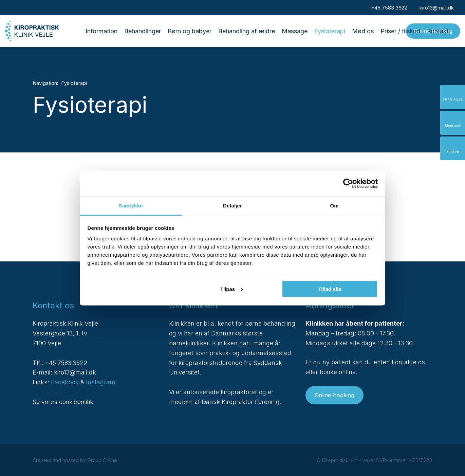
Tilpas (232, 289)
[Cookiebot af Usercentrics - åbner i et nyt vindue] (348, 183)
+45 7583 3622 (66, 363)
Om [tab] (334, 206)
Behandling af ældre (247, 31)
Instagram (101, 382)
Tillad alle (330, 289)
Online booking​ (334, 395)
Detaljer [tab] (232, 206)
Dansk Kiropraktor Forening (241, 402)
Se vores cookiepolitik (63, 402)
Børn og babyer (190, 31)
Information (101, 31)
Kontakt (438, 31)
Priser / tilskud (400, 31)
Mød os (363, 31)
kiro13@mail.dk (75, 372)
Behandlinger (143, 31)
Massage (295, 31)
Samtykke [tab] (131, 206)
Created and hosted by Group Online (75, 460)
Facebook (65, 382)
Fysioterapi (330, 31)
